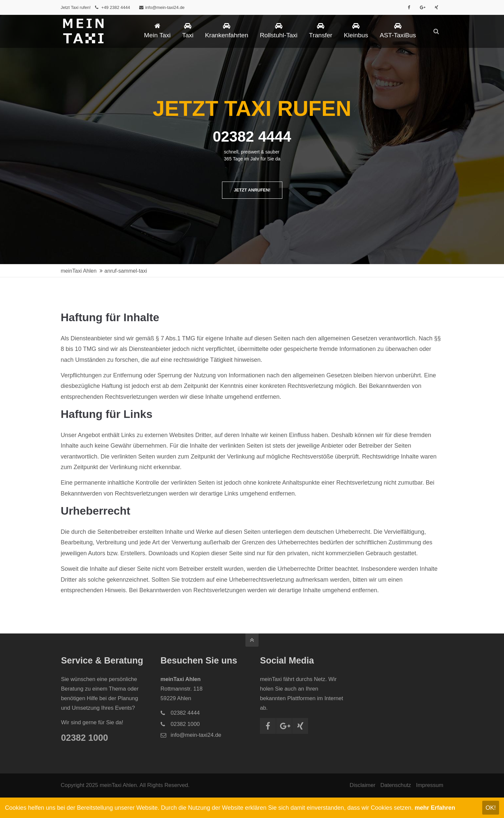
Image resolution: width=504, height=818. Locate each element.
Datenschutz (396, 785)
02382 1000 (85, 738)
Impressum (430, 785)
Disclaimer (362, 785)
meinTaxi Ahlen (79, 271)
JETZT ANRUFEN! (252, 190)
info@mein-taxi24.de (162, 7)
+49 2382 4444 (116, 7)
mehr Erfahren (435, 808)
